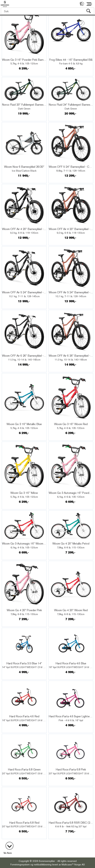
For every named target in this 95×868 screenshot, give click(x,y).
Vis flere (8, 853)
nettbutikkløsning (43, 864)
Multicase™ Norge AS (73, 864)
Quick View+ (12, 56)
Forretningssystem (20, 864)
